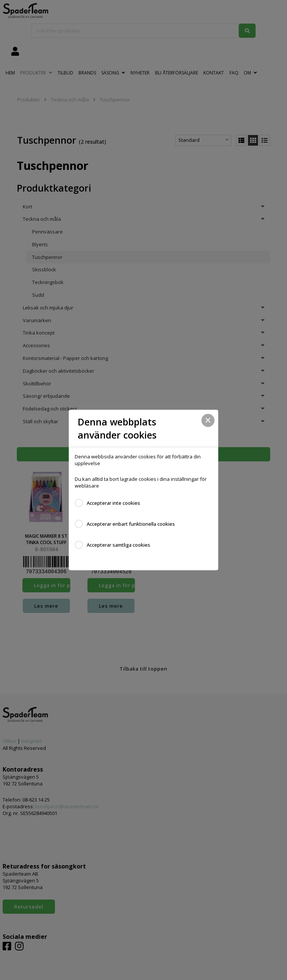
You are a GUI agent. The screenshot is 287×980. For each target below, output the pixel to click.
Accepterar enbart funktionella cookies (131, 524)
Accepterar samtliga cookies (118, 545)
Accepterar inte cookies (113, 503)
